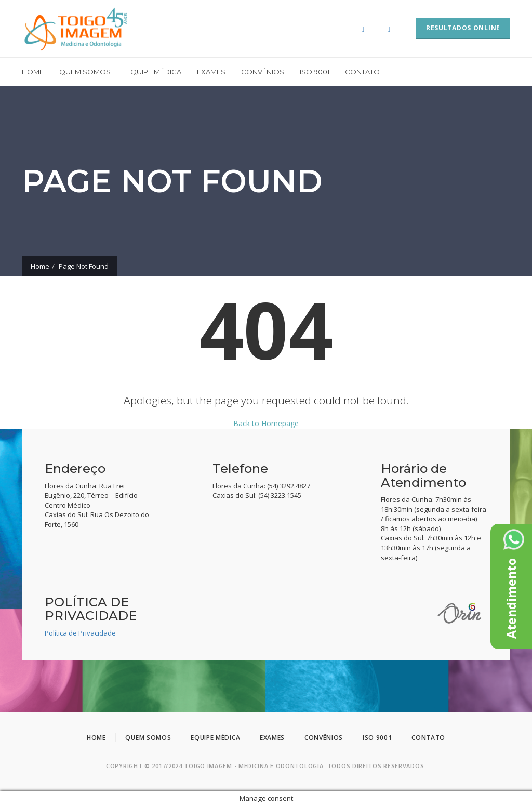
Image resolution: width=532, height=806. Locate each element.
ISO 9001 (315, 72)
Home (33, 72)
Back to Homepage (266, 423)
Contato (362, 72)
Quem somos (85, 72)
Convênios (263, 72)
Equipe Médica (154, 72)
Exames (211, 72)
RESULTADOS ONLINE (463, 28)
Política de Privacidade (80, 633)
